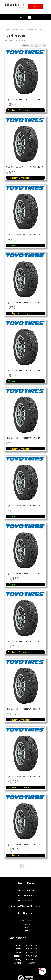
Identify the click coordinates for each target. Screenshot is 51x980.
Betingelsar (26, 931)
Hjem (7, 30)
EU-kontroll (36, 6)
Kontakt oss (26, 921)
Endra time (26, 924)
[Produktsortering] (33, 46)
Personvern (26, 927)
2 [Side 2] (25, 866)
